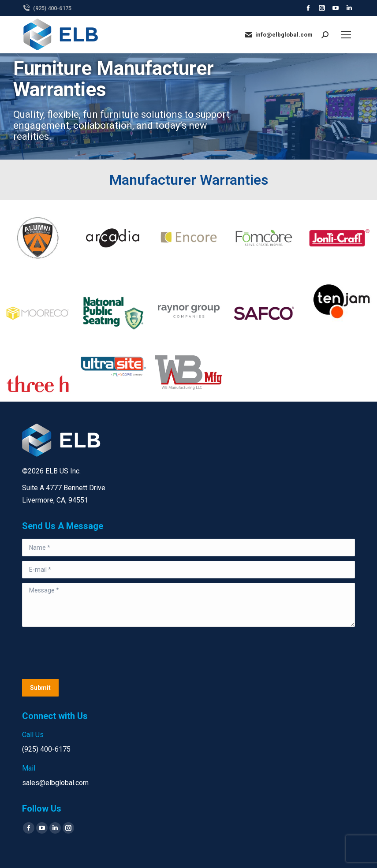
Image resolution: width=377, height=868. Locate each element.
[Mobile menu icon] (346, 35)
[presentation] (89, 653)
